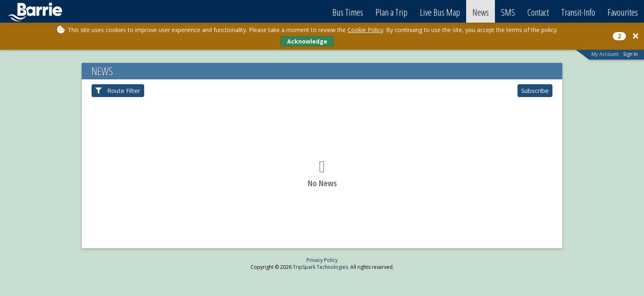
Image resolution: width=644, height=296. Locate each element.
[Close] (636, 36)
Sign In (630, 54)
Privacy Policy (322, 260)
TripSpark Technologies (320, 267)
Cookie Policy (365, 30)
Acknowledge (307, 41)
